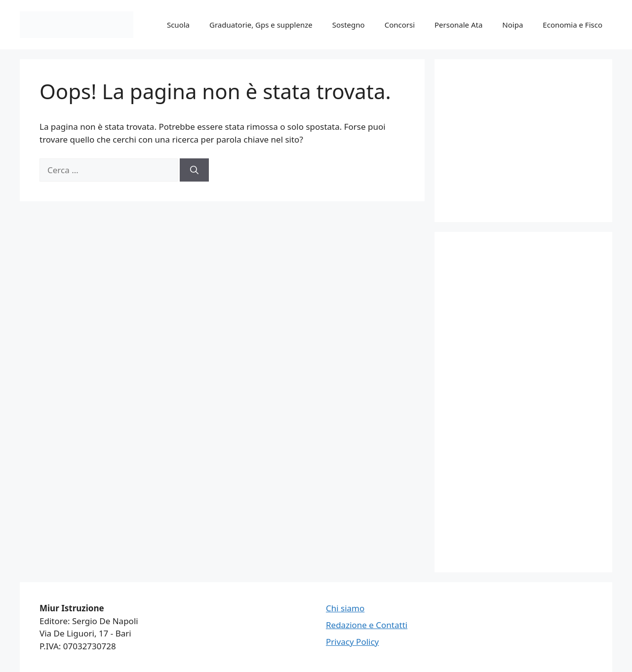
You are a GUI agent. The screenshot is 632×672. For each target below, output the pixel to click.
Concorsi (400, 25)
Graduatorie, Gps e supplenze (261, 25)
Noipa (513, 25)
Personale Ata (458, 25)
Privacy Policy (352, 642)
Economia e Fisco (573, 25)
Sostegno (349, 25)
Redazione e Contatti (367, 625)
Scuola (178, 25)
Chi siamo (345, 608)
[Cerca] (194, 170)
